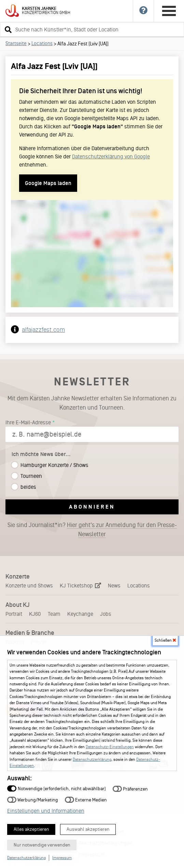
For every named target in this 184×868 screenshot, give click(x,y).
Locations (42, 43)
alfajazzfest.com (43, 330)
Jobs (106, 614)
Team (54, 614)
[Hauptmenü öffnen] (169, 11)
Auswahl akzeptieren (88, 829)
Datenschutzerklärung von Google (111, 156)
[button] (7, 29)
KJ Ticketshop (80, 586)
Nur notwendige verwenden (42, 845)
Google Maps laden (48, 183)
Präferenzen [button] (130, 789)
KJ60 (35, 614)
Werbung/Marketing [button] (33, 800)
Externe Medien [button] (86, 800)
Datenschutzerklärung (92, 759)
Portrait (14, 614)
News (114, 586)
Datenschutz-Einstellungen (110, 747)
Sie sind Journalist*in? (92, 530)
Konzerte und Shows (29, 586)
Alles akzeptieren (31, 829)
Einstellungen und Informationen (46, 811)
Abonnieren (92, 507)
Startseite (16, 43)
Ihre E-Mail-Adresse (28, 422)
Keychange (80, 614)
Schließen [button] (165, 640)
